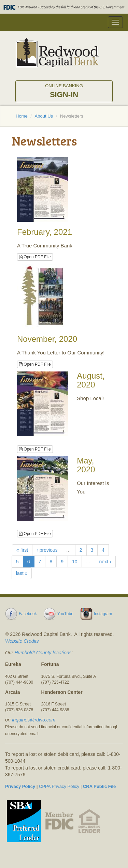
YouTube (65, 614)
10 (75, 562)
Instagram (103, 614)
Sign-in (64, 91)
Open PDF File (35, 257)
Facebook (28, 614)
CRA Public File (99, 786)
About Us (44, 116)
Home (22, 116)
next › (105, 562)
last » (22, 573)
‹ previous (47, 550)
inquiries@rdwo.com (34, 720)
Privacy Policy (20, 786)
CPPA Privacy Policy (59, 786)
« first (22, 550)
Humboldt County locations (43, 653)
